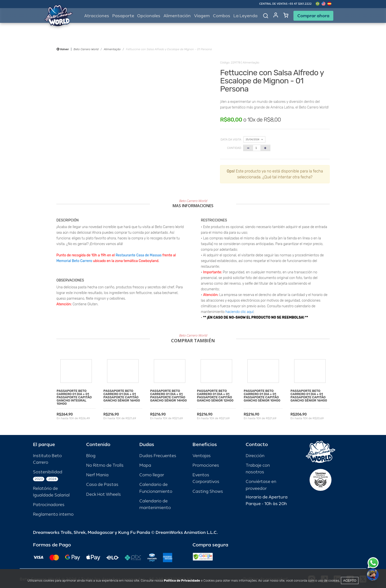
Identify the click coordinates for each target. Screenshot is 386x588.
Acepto (350, 580)
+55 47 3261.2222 (300, 4)
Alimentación (177, 16)
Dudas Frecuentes (158, 456)
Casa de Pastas (102, 485)
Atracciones (97, 16)
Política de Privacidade (182, 580)
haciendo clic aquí (240, 312)
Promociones (206, 465)
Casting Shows (208, 491)
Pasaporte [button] (123, 16)
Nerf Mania (97, 475)
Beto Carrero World (86, 49)
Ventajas (202, 456)
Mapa (145, 465)
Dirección (255, 456)
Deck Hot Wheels (104, 494)
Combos (222, 16)
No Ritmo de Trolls (105, 465)
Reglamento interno (53, 514)
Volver (63, 49)
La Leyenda (245, 16)
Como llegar (152, 475)
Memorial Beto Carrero (74, 261)
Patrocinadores (49, 505)
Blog (91, 456)
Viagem (202, 16)
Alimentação (112, 49)
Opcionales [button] (149, 16)
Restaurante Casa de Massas (139, 255)
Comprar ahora (313, 16)
